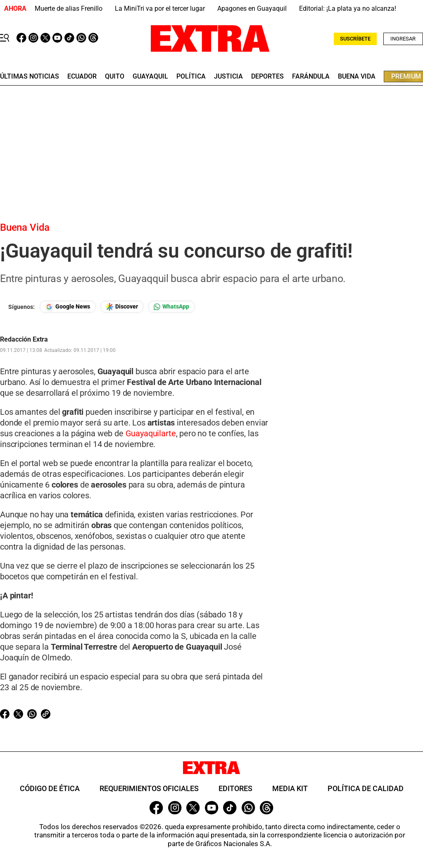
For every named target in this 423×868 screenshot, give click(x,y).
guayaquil (150, 77)
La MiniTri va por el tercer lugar (160, 8)
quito (115, 77)
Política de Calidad (366, 788)
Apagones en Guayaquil (252, 8)
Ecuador (82, 77)
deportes (267, 77)
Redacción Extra (24, 340)
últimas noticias (30, 77)
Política (191, 77)
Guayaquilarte (150, 433)
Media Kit (290, 788)
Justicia (228, 77)
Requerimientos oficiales (149, 788)
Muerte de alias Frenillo (69, 8)
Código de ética (50, 788)
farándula (311, 77)
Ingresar (403, 39)
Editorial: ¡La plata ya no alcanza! (348, 8)
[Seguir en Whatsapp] (171, 307)
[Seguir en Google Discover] (122, 307)
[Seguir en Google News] (68, 307)
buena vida (357, 77)
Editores (235, 788)
